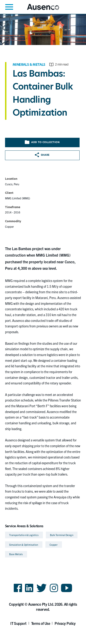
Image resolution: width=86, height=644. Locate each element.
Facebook (18, 592)
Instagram (54, 592)
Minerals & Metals (29, 65)
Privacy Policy (65, 623)
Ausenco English (38, 10)
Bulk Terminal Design (62, 535)
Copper (54, 545)
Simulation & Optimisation (24, 545)
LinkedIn (29, 592)
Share (42, 155)
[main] (43, 286)
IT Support (18, 623)
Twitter (42, 592)
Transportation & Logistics (24, 535)
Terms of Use (41, 623)
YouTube (67, 592)
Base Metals (16, 554)
